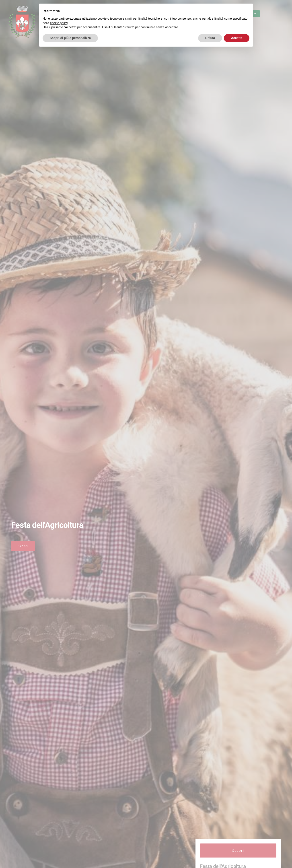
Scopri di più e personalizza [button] (70, 38)
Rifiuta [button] (210, 38)
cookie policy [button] (59, 23)
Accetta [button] (237, 38)
